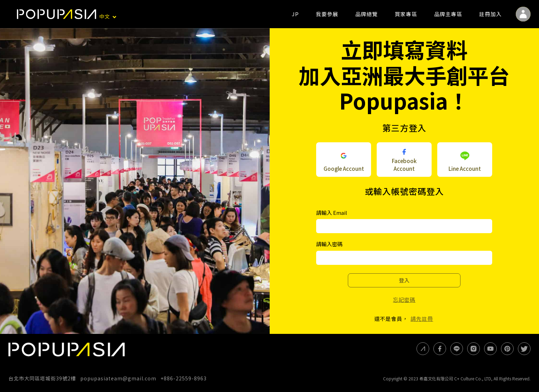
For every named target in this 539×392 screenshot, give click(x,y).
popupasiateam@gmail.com (118, 378)
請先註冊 (422, 319)
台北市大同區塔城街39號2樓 (42, 378)
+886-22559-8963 (184, 378)
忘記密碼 (404, 300)
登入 (404, 280)
